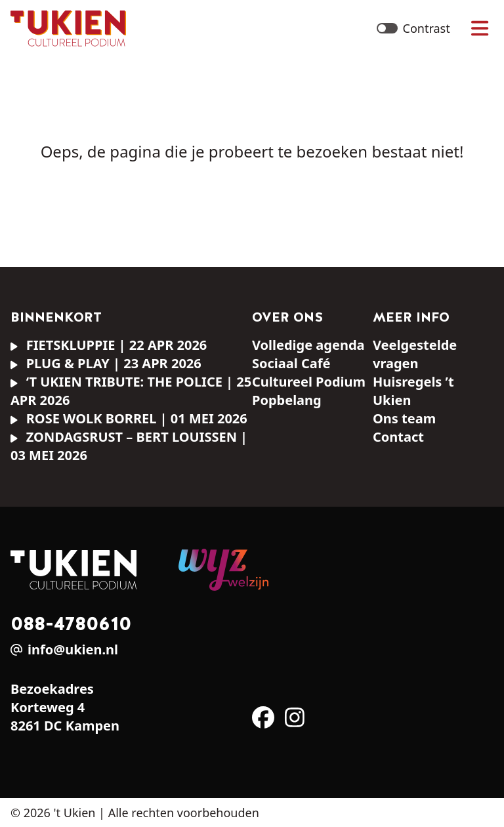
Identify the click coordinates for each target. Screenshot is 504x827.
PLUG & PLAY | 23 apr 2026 (106, 363)
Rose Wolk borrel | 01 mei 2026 (129, 418)
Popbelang (287, 400)
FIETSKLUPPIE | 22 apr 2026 (109, 345)
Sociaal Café (291, 363)
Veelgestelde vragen (415, 354)
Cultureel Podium (309, 382)
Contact (398, 437)
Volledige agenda (308, 345)
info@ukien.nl (73, 649)
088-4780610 (71, 623)
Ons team (404, 418)
